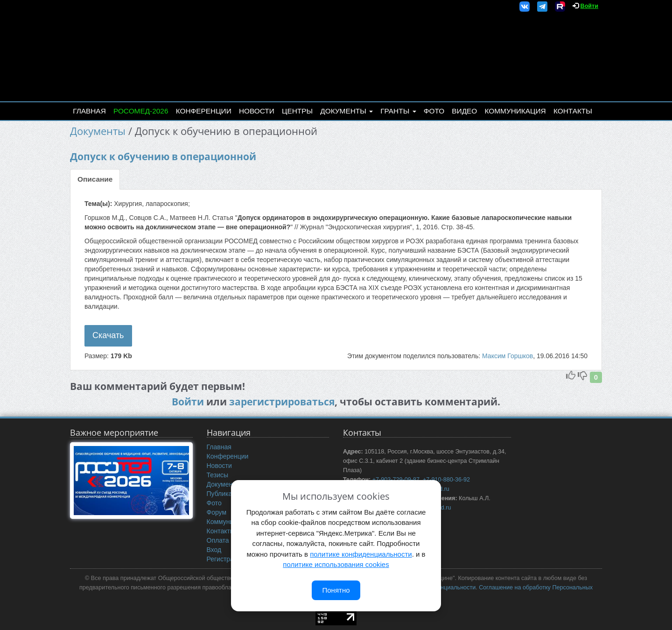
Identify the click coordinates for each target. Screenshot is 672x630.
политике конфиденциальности (361, 554)
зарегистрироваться (282, 402)
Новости (257, 111)
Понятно (336, 590)
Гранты (398, 111)
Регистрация (226, 559)
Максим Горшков (507, 356)
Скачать (108, 335)
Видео (464, 111)
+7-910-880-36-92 (446, 480)
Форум (217, 512)
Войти (589, 6)
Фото (434, 111)
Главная (89, 111)
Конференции (204, 111)
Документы (346, 111)
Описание (95, 179)
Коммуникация (515, 111)
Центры (297, 111)
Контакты (573, 111)
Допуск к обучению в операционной (163, 156)
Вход (214, 550)
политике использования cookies (336, 564)
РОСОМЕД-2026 (141, 111)
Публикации (225, 494)
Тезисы (218, 475)
